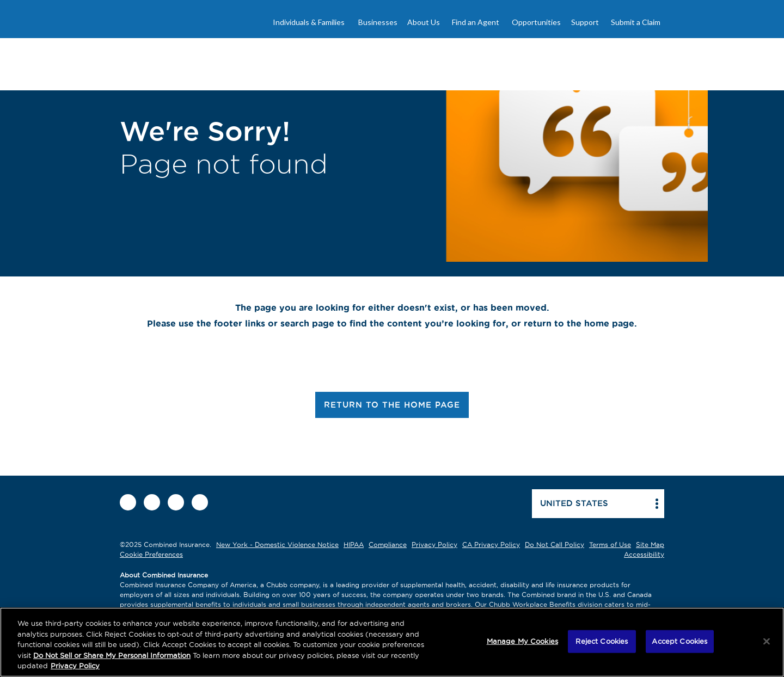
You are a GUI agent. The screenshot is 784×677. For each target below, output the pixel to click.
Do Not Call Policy (555, 544)
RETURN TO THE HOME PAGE (392, 405)
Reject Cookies (602, 641)
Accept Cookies (679, 641)
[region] (392, 642)
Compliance (388, 544)
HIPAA (354, 544)
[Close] (767, 642)
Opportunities (536, 22)
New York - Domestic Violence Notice (277, 544)
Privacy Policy (434, 544)
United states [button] (574, 503)
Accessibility (644, 554)
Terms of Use (610, 544)
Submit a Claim (636, 22)
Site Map (650, 544)
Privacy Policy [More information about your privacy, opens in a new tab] (75, 666)
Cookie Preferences (151, 554)
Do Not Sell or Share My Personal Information (112, 655)
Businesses (378, 22)
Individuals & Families (309, 22)
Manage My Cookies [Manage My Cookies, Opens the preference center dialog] (522, 641)
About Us (424, 22)
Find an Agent (476, 22)
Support (585, 22)
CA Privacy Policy (491, 544)
